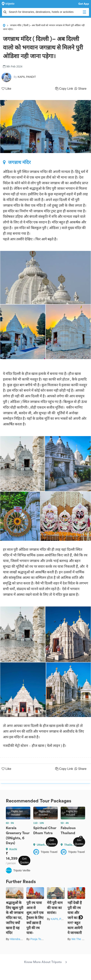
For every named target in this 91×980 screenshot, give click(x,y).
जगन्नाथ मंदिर (17, 162)
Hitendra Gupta (19, 939)
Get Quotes (24, 860)
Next (81, 838)
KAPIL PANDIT (60, 919)
